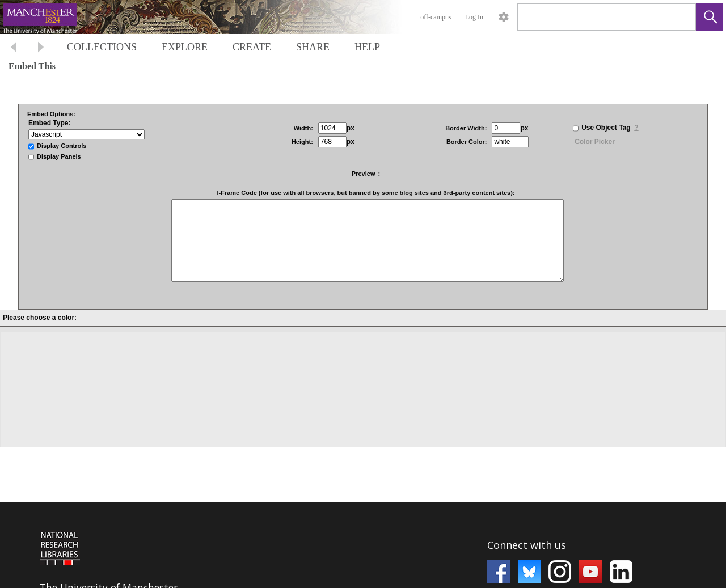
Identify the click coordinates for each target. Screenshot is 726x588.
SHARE (313, 47)
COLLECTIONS (102, 47)
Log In (474, 17)
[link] (678, 17)
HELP (367, 47)
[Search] (593, 17)
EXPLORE (185, 47)
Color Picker (595, 142)
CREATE (252, 47)
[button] (710, 17)
